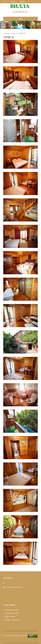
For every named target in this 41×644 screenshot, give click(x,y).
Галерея (14, 33)
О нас (5, 2)
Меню (14, 19)
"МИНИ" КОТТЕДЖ (10, 617)
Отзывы (22, 2)
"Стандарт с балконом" (12, 620)
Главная (6, 33)
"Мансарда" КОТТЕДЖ (11, 613)
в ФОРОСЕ (20, 12)
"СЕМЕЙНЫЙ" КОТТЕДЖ (12, 610)
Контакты (13, 2)
